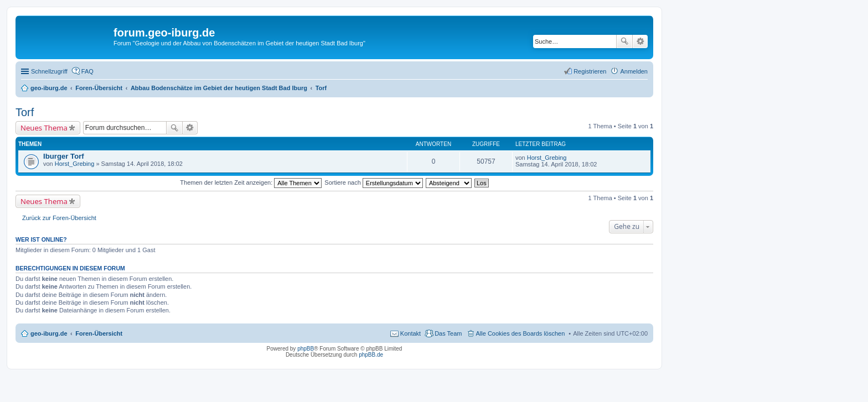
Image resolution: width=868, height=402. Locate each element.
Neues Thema (44, 128)
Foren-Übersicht (99, 333)
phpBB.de (371, 355)
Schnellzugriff (49, 71)
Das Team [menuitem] (448, 333)
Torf (25, 112)
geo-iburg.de (49, 333)
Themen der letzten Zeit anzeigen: (251, 182)
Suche (624, 41)
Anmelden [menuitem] (634, 71)
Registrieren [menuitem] (590, 71)
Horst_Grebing (75, 164)
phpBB (306, 349)
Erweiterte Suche (640, 41)
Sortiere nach (373, 182)
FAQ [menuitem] (87, 71)
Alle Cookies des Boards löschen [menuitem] (521, 333)
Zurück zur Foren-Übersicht (59, 218)
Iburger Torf (64, 156)
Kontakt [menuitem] (410, 333)
